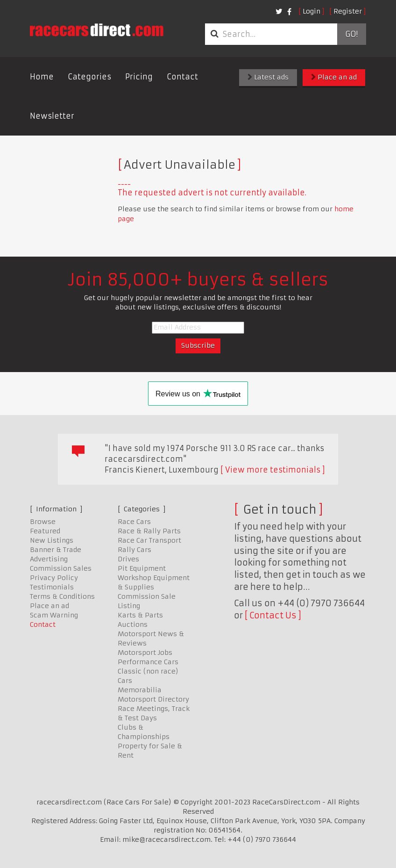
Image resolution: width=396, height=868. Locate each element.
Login (311, 11)
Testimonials (52, 587)
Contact (182, 77)
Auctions (133, 624)
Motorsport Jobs (145, 653)
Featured (45, 531)
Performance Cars (148, 662)
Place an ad (334, 77)
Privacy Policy (54, 578)
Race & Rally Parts (149, 531)
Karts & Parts (140, 615)
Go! (351, 34)
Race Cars (134, 522)
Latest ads (268, 77)
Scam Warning (54, 615)
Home (42, 77)
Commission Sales (61, 568)
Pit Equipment (142, 568)
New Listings (52, 540)
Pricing (139, 77)
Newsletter (52, 116)
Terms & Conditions (62, 596)
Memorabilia (140, 690)
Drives (128, 559)
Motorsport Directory (153, 699)
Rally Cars (134, 550)
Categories (89, 77)
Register (348, 11)
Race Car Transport (149, 540)
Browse (43, 522)
